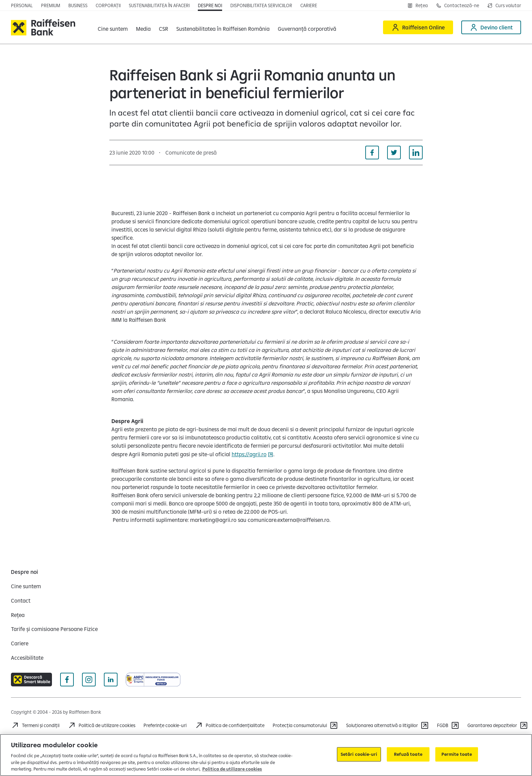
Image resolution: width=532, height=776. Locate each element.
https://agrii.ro (249, 454)
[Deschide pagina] (78, 5)
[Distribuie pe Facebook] (372, 153)
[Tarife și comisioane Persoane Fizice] (54, 629)
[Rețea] (18, 615)
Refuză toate (408, 754)
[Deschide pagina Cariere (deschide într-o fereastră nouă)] (309, 5)
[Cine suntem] (26, 586)
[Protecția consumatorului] (305, 725)
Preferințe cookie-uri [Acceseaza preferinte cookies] (165, 725)
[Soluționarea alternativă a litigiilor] (387, 725)
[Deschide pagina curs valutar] (504, 5)
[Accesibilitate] (27, 658)
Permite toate (457, 754)
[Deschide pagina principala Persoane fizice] (22, 5)
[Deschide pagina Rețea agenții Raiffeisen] (418, 5)
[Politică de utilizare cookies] (101, 725)
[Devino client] (491, 27)
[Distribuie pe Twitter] (394, 153)
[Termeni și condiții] (35, 725)
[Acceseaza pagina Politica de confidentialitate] (230, 725)
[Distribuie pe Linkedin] (416, 153)
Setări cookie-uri (359, 754)
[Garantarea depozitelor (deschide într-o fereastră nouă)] (498, 725)
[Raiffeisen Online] (418, 27)
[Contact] (21, 601)
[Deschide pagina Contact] (458, 5)
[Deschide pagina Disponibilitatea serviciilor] (261, 5)
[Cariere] (20, 643)
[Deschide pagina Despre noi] (210, 5)
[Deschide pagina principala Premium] (51, 5)
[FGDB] (448, 725)
